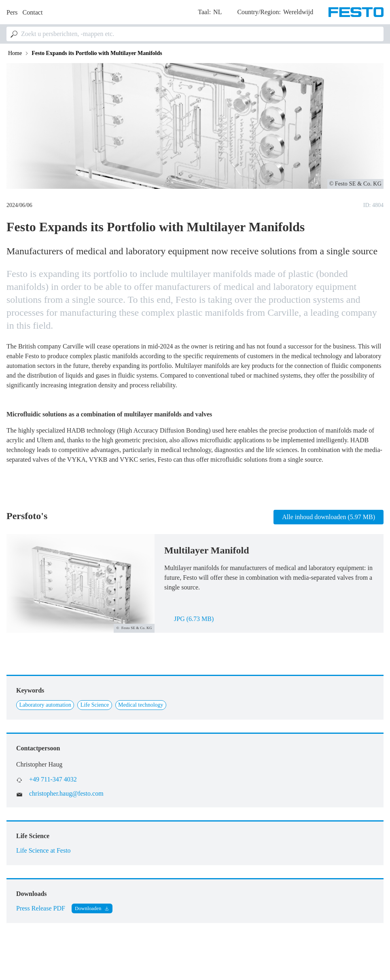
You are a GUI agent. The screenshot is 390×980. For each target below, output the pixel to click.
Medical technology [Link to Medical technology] (141, 705)
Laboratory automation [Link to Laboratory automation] (45, 705)
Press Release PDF (41, 908)
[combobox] (195, 34)
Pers (12, 12)
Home (15, 53)
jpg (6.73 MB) (194, 619)
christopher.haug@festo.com (66, 793)
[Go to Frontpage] (356, 12)
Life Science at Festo (43, 850)
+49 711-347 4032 (53, 779)
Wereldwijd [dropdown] (298, 12)
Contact (33, 12)
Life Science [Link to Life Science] (95, 705)
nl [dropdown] (217, 12)
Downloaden (88, 908)
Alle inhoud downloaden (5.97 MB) (329, 517)
